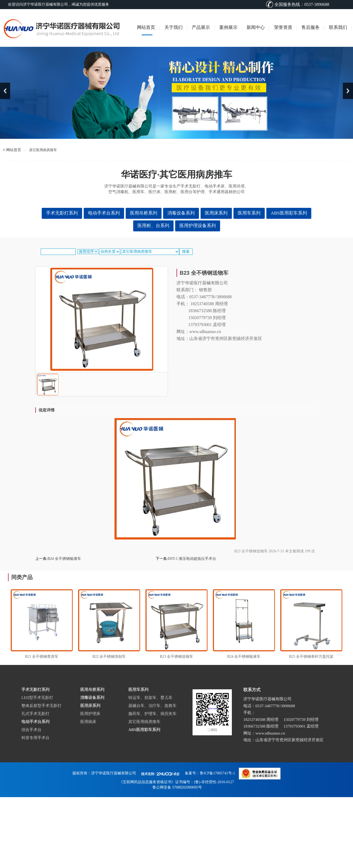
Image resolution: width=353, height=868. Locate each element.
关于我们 (174, 27)
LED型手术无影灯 (37, 698)
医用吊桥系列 (144, 213)
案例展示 (228, 27)
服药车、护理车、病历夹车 (152, 714)
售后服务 (310, 27)
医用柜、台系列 (153, 226)
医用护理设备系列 (198, 226)
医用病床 (88, 722)
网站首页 (146, 27)
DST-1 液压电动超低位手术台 (192, 559)
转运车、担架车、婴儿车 (150, 698)
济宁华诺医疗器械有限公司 (114, 773)
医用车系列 (249, 213)
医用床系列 (216, 213)
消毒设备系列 (181, 213)
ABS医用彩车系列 (289, 213)
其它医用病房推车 (144, 722)
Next (348, 91)
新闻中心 (256, 27)
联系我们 (338, 27)
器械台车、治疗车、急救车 (152, 706)
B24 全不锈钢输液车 (64, 559)
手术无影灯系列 (62, 213)
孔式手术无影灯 (35, 714)
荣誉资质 (283, 27)
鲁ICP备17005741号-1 (217, 773)
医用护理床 (90, 714)
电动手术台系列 (104, 213)
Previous (5, 91)
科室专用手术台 (35, 738)
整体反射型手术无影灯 (41, 706)
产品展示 (201, 27)
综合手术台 (31, 730)
